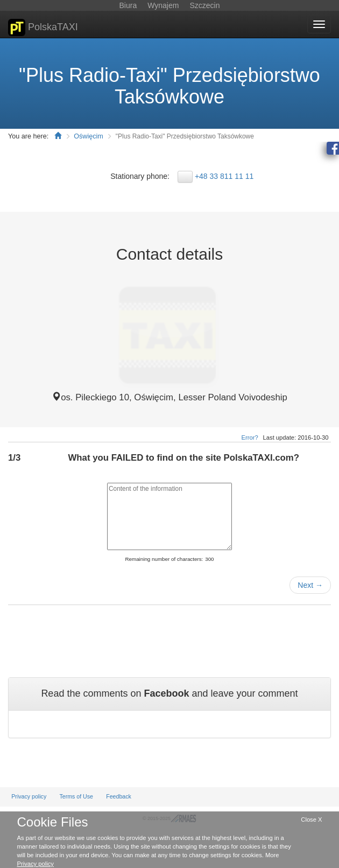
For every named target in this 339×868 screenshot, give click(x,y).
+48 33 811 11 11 (224, 176)
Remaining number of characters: (164, 559)
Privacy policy (29, 796)
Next (310, 585)
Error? (250, 438)
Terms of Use (76, 796)
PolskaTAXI (43, 27)
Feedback (119, 796)
